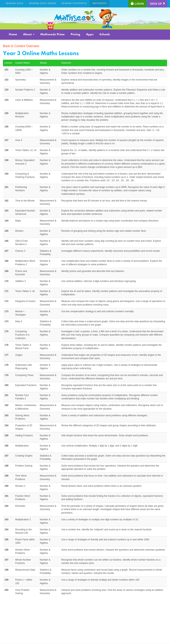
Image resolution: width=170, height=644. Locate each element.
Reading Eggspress (74, 3)
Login (137, 4)
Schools (105, 34)
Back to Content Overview (21, 46)
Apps (90, 34)
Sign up (158, 4)
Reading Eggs (15, 3)
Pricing (75, 34)
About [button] (29, 34)
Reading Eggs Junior (42, 3)
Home (13, 34)
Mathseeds (100, 3)
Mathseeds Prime (53, 34)
